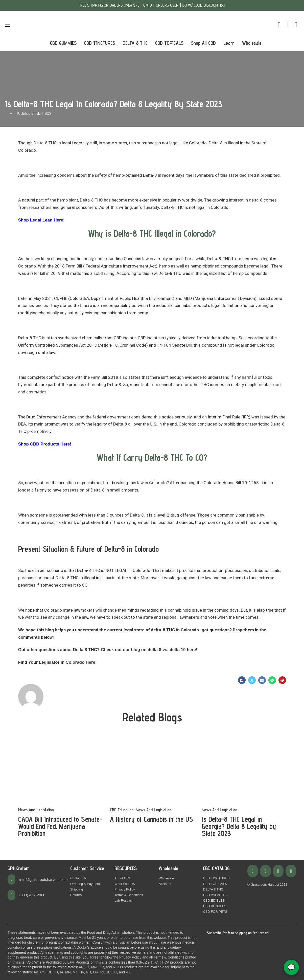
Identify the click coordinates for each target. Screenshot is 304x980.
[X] (252, 680)
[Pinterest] (282, 680)
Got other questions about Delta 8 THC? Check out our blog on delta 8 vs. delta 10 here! (108, 650)
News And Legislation (36, 810)
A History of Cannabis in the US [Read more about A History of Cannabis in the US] (151, 819)
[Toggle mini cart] (279, 25)
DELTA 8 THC (135, 43)
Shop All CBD (203, 43)
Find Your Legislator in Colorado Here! (57, 662)
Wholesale (252, 43)
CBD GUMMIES (63, 43)
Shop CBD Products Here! (45, 444)
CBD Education (122, 810)
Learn (229, 43)
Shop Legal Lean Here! (41, 220)
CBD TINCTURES (100, 43)
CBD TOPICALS (169, 43)
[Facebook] (242, 680)
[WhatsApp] (272, 680)
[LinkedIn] (262, 680)
